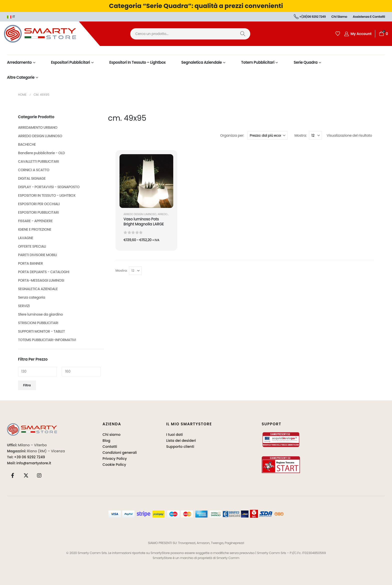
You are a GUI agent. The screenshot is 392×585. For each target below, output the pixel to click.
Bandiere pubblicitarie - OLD (41, 153)
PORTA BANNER (30, 263)
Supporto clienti (180, 447)
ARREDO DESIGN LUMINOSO (140, 214)
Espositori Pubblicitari (70, 62)
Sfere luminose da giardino (40, 314)
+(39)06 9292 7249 (310, 17)
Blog (106, 441)
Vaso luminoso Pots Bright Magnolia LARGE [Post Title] (144, 222)
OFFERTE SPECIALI (32, 246)
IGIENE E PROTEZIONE (35, 229)
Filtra (27, 385)
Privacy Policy (115, 459)
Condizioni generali (120, 453)
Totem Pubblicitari (258, 62)
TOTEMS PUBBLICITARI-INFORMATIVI (47, 340)
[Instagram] (39, 475)
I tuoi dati (175, 435)
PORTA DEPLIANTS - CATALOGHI (44, 272)
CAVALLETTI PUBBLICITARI (38, 161)
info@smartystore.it (34, 463)
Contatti (110, 447)
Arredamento (19, 62)
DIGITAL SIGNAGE (32, 178)
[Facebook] (13, 475)
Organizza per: (232, 135)
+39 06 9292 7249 (29, 457)
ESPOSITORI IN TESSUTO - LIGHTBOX (47, 195)
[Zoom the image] (32, 426)
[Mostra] (315, 135)
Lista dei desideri (181, 441)
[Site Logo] (50, 34)
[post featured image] (146, 181)
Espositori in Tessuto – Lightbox (137, 62)
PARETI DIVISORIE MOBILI (37, 255)
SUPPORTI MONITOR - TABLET (41, 331)
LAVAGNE (26, 238)
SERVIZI (24, 306)
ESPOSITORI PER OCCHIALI (39, 204)
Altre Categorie (21, 77)
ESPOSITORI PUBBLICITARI (38, 212)
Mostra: (301, 135)
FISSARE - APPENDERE (35, 221)
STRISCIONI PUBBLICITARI (38, 323)
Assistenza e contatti (369, 17)
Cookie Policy (114, 465)
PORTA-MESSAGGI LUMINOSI (41, 280)
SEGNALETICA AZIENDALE (38, 289)
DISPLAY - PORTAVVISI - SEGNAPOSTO (49, 187)
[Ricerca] (243, 34)
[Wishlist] (338, 34)
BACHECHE (27, 144)
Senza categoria (31, 297)
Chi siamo (339, 17)
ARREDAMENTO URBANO (38, 127)
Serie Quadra (306, 62)
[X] (26, 475)
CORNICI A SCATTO (34, 170)
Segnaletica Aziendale (201, 62)
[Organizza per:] (267, 135)
